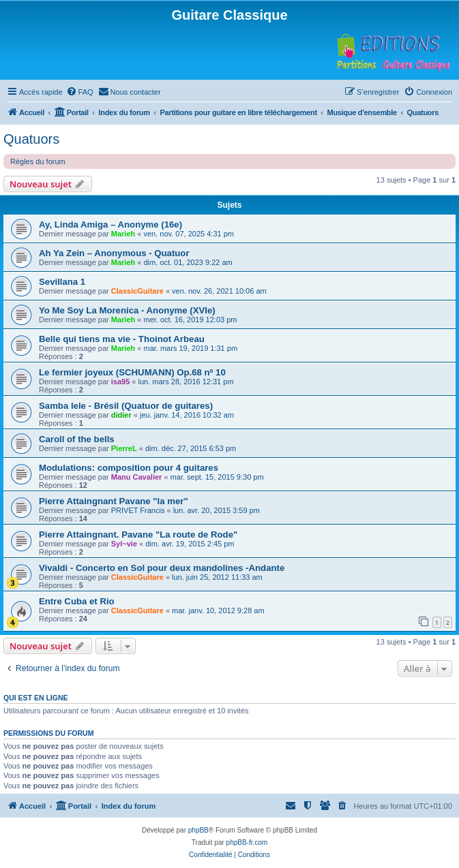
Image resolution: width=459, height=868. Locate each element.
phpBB (198, 830)
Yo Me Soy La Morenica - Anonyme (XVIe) (127, 310)
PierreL (124, 448)
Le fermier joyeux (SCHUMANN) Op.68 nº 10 (132, 372)
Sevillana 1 (62, 282)
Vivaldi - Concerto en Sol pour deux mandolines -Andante (162, 568)
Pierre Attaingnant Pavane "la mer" (114, 501)
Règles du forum (38, 161)
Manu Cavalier (137, 477)
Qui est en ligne (36, 698)
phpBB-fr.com (247, 842)
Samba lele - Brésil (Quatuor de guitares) (126, 406)
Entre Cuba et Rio (77, 601)
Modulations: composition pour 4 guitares (129, 468)
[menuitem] (80, 92)
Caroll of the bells (77, 439)
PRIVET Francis (138, 510)
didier (121, 415)
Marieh (123, 234)
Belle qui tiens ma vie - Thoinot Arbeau (122, 339)
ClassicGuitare (137, 291)
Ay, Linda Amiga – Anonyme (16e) (110, 224)
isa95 (121, 382)
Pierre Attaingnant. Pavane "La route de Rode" (138, 534)
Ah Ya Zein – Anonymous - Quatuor (114, 253)
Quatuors (31, 139)
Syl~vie (124, 544)
